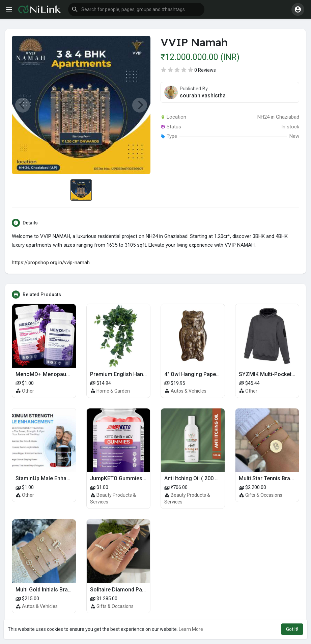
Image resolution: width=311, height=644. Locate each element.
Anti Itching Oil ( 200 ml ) (194, 478)
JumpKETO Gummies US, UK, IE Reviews (140, 478)
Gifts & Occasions (264, 495)
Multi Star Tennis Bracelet (271, 478)
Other (28, 391)
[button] (136, 9)
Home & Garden (113, 391)
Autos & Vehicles (189, 391)
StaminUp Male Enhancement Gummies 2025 (71, 478)
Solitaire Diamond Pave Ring (125, 590)
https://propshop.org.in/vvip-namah (51, 263)
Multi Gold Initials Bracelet (48, 590)
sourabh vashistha (203, 96)
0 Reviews (205, 70)
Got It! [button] (292, 629)
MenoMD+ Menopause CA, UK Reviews (64, 374)
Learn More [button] (191, 629)
